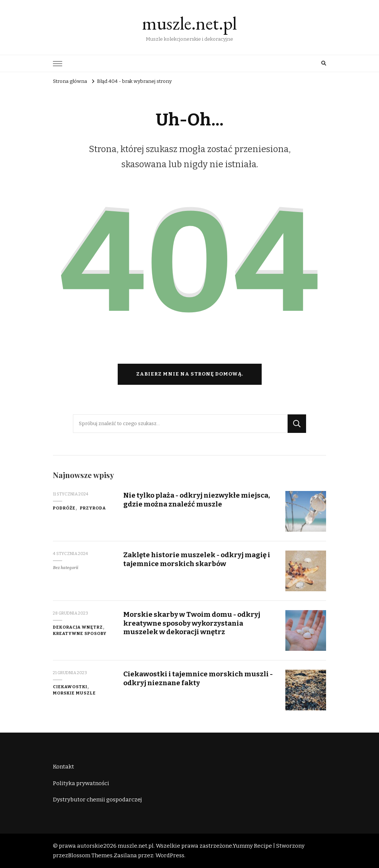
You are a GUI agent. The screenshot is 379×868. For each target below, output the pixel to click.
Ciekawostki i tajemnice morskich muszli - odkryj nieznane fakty (198, 678)
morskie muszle (74, 693)
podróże (64, 508)
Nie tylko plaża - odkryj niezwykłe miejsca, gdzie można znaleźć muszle (197, 499)
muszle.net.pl (189, 23)
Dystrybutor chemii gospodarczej (97, 800)
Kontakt (63, 767)
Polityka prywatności (81, 783)
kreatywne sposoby (80, 633)
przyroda (93, 508)
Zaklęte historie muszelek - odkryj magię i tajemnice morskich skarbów (197, 559)
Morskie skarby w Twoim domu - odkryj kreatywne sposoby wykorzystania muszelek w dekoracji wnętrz (192, 623)
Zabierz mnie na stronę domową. (190, 374)
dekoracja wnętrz (78, 627)
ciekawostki (70, 687)
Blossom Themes (90, 855)
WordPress (170, 855)
